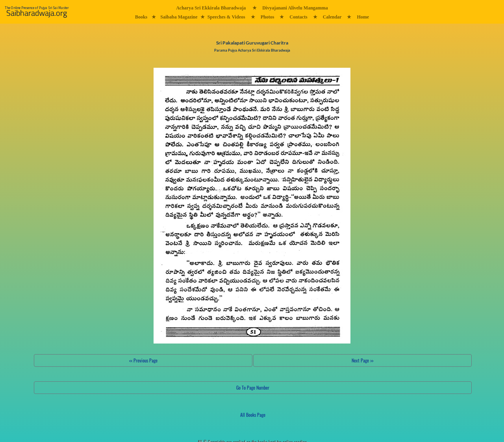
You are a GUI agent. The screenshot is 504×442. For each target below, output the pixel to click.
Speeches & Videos (226, 17)
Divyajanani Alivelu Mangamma (295, 8)
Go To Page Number (253, 387)
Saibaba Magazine (179, 17)
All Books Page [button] (253, 415)
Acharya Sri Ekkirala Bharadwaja (211, 8)
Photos (268, 17)
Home (363, 17)
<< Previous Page (143, 360)
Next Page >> (362, 360)
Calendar (332, 17)
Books (141, 17)
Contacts (298, 17)
